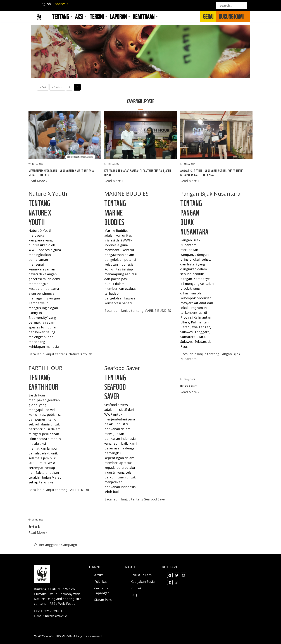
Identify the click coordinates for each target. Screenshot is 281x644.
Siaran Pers (103, 600)
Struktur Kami (142, 575)
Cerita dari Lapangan (102, 591)
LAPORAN (118, 16)
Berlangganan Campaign (57, 545)
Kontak (136, 588)
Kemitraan (144, 16)
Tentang (60, 16)
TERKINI (97, 16)
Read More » (38, 181)
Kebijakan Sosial (143, 582)
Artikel (100, 575)
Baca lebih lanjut (60, 354)
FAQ (134, 595)
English (45, 4)
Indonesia (61, 4)
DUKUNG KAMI (231, 16)
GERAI (208, 16)
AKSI (79, 16)
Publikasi (101, 582)
